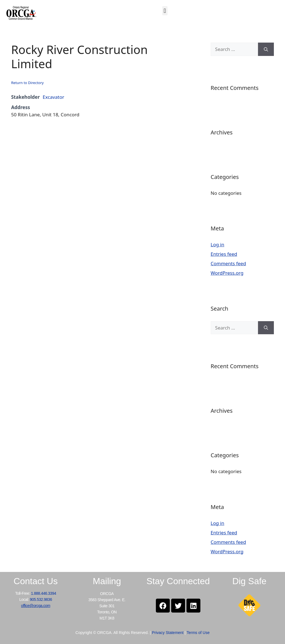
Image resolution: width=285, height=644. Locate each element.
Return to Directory (27, 83)
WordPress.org (227, 273)
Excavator (53, 97)
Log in (218, 244)
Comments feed (228, 263)
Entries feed (224, 254)
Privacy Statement (168, 633)
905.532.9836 (41, 599)
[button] (165, 11)
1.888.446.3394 (43, 593)
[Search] (266, 49)
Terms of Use (198, 633)
